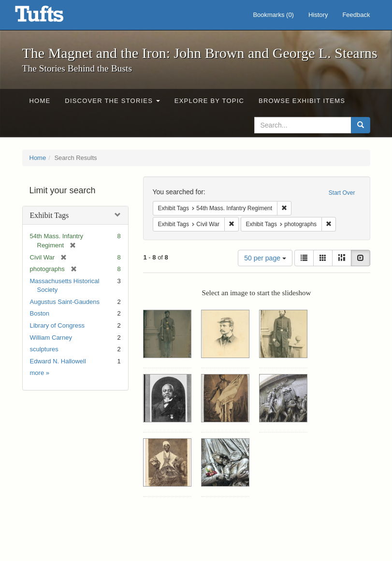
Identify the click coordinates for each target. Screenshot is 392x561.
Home (40, 101)
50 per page (265, 258)
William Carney (51, 338)
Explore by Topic (209, 101)
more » (40, 373)
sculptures (44, 349)
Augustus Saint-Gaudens (65, 302)
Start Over (342, 193)
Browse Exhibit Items (302, 101)
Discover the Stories (112, 101)
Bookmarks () (273, 15)
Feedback (356, 15)
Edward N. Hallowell (58, 361)
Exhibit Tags (50, 215)
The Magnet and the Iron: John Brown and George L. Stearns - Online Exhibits (51, 17)
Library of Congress (57, 325)
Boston (40, 313)
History (318, 15)
